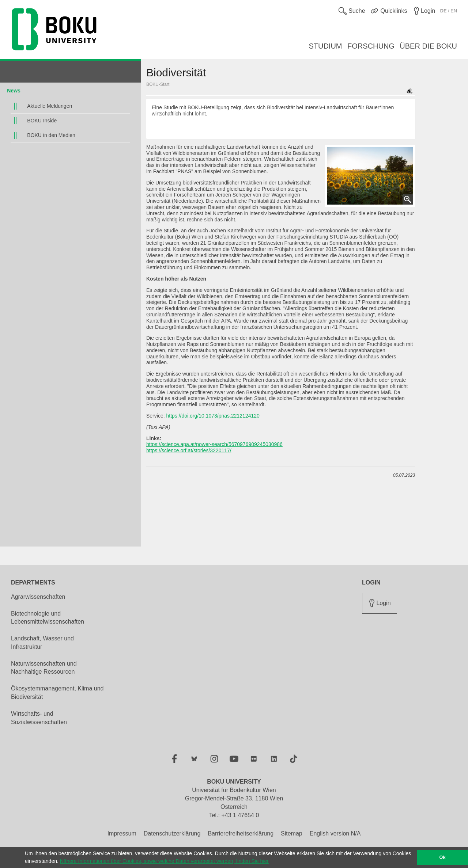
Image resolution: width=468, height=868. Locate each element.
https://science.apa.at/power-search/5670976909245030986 (214, 444)
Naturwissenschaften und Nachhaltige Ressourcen (44, 668)
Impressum (122, 833)
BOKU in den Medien (51, 135)
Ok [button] (443, 857)
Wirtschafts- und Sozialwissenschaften (39, 718)
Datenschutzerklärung (172, 833)
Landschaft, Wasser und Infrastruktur (42, 643)
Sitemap (292, 833)
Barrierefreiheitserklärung (241, 833)
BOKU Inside (42, 121)
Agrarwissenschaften (38, 597)
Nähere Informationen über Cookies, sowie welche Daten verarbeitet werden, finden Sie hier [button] (164, 861)
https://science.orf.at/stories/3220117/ (189, 450)
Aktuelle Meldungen (50, 106)
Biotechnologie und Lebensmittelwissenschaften (48, 618)
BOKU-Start (158, 84)
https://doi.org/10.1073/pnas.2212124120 (213, 416)
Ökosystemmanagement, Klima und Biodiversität (57, 693)
